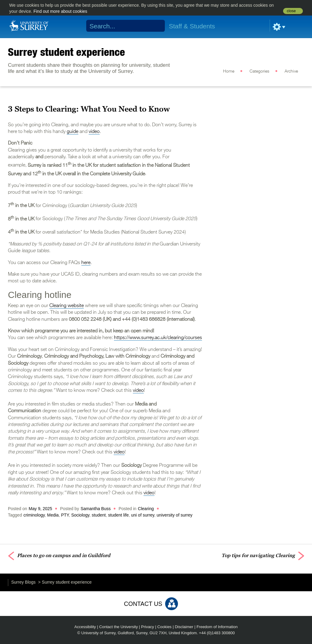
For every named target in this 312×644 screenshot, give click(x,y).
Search (156, 26)
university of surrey (174, 515)
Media (53, 515)
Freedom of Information (217, 627)
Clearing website (67, 306)
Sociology (80, 515)
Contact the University (118, 627)
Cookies (164, 627)
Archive (291, 71)
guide (73, 132)
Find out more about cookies (60, 11)
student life (119, 515)
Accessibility (85, 627)
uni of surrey (143, 515)
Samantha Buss (96, 509)
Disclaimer (184, 627)
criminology (34, 515)
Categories (259, 71)
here (86, 263)
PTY (65, 515)
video (94, 132)
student (99, 515)
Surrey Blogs (23, 582)
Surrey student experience (66, 52)
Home (229, 71)
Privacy (148, 627)
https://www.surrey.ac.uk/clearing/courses (158, 338)
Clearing (146, 509)
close (291, 11)
